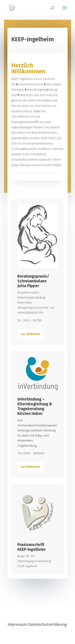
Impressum (18, 624)
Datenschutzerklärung (47, 624)
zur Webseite (30, 334)
